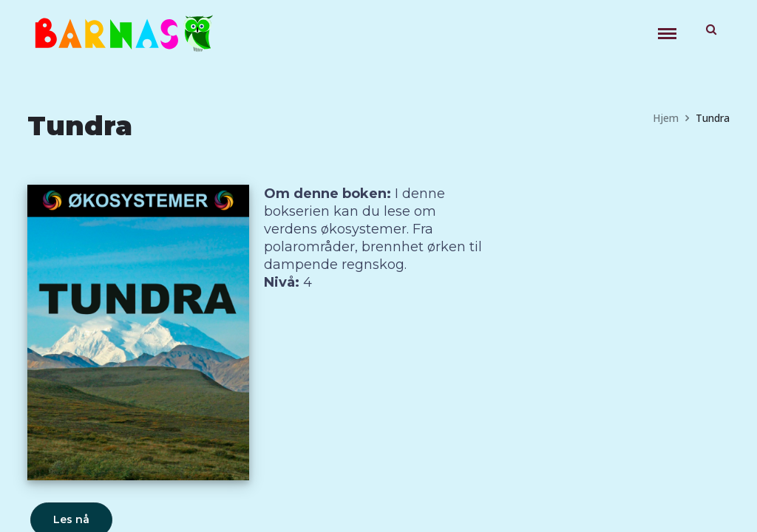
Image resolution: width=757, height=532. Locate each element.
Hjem (666, 118)
